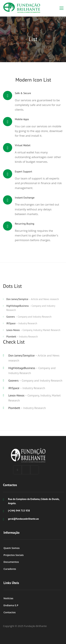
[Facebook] (17, 470)
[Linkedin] (26, 470)
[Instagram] (34, 470)
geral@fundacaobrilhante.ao (23, 519)
